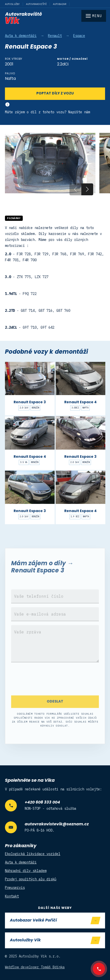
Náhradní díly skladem (26, 871)
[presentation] (55, 687)
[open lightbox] (50, 163)
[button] (87, 189)
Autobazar (60, 4)
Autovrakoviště (36, 4)
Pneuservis (15, 888)
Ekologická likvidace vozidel (33, 854)
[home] (55, 18)
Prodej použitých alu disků (31, 879)
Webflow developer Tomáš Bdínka (35, 967)
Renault (55, 36)
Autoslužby (12, 4)
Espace (79, 36)
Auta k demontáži (21, 36)
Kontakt (12, 896)
